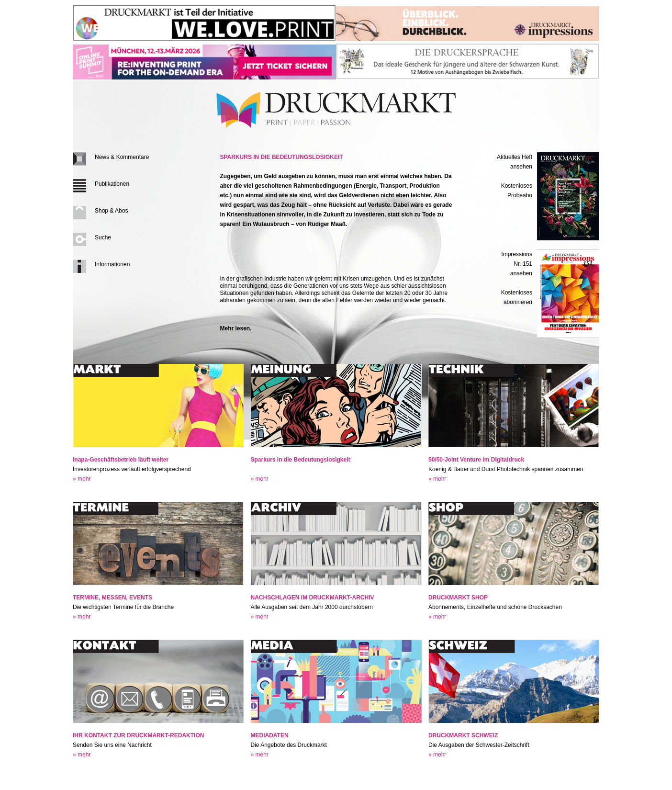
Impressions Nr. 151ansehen (517, 264)
